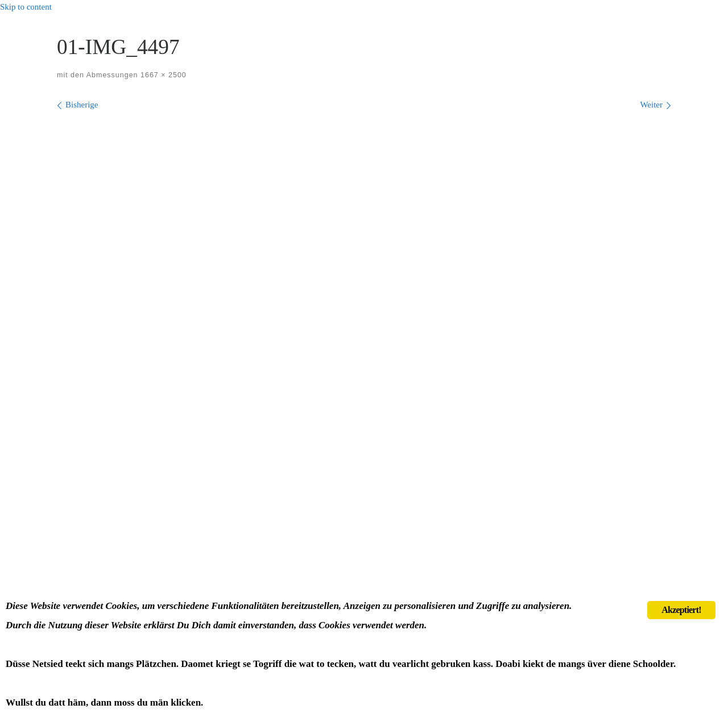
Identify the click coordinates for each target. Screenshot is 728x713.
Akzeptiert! (681, 610)
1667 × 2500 (162, 75)
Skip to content (26, 7)
